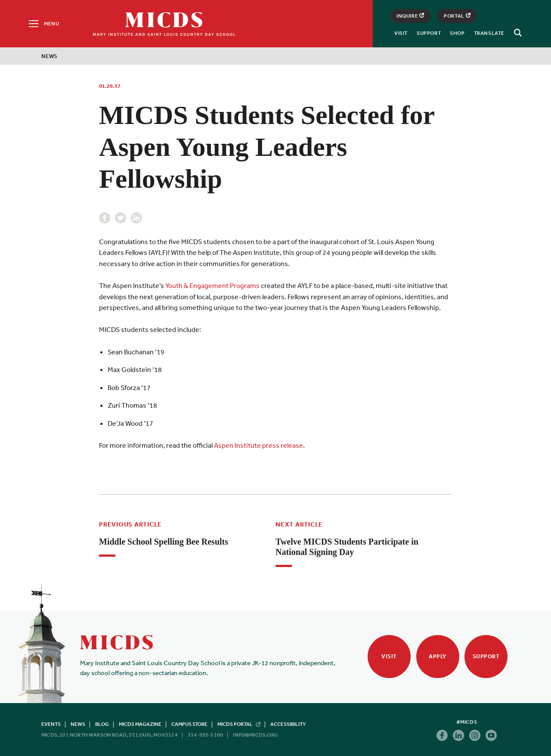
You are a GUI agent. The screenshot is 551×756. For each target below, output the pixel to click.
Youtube (491, 735)
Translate (489, 33)
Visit (401, 33)
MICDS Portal (239, 724)
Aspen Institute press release (258, 445)
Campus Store (189, 724)
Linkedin (136, 218)
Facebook (105, 218)
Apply (438, 656)
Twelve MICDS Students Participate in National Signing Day (347, 547)
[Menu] (43, 24)
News (50, 56)
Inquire (410, 16)
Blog (102, 724)
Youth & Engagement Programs (212, 285)
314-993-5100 (205, 735)
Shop (457, 33)
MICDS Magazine (140, 724)
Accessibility (288, 724)
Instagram (475, 735)
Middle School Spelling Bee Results (164, 542)
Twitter (121, 218)
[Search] (517, 33)
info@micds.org (255, 735)
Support (429, 33)
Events (51, 724)
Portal (457, 16)
